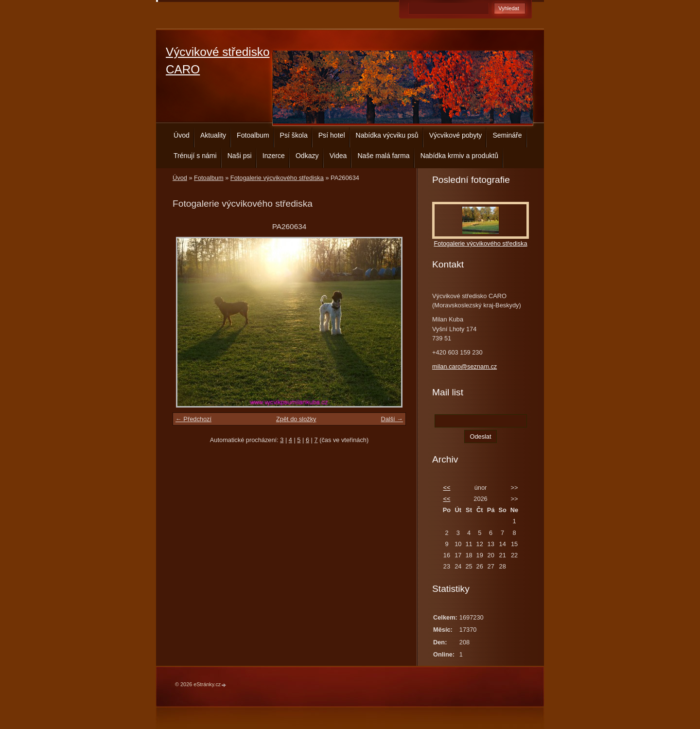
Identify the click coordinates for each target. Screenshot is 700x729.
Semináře (507, 135)
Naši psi (240, 156)
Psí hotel (332, 135)
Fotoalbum (253, 135)
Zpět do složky (296, 419)
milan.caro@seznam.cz (464, 366)
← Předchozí (193, 419)
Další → (392, 419)
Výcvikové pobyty (456, 135)
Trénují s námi (195, 156)
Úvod (182, 135)
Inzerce (274, 156)
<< (446, 488)
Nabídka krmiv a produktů (459, 156)
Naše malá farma (383, 156)
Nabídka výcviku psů (387, 135)
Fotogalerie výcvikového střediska (277, 178)
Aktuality (213, 135)
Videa (338, 156)
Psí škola (294, 135)
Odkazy (307, 156)
